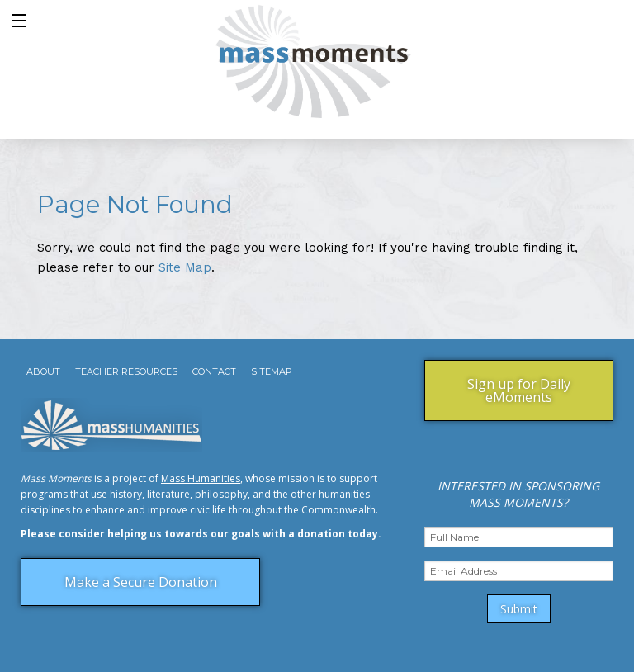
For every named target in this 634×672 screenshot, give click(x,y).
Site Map (185, 267)
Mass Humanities (201, 478)
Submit (519, 609)
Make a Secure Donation (141, 582)
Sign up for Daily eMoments (519, 390)
